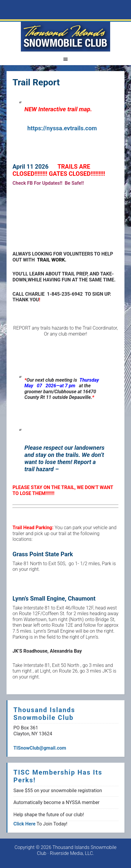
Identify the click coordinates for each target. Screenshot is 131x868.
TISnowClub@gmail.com (40, 748)
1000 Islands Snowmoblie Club (65, 37)
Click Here (24, 824)
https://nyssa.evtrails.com (62, 128)
